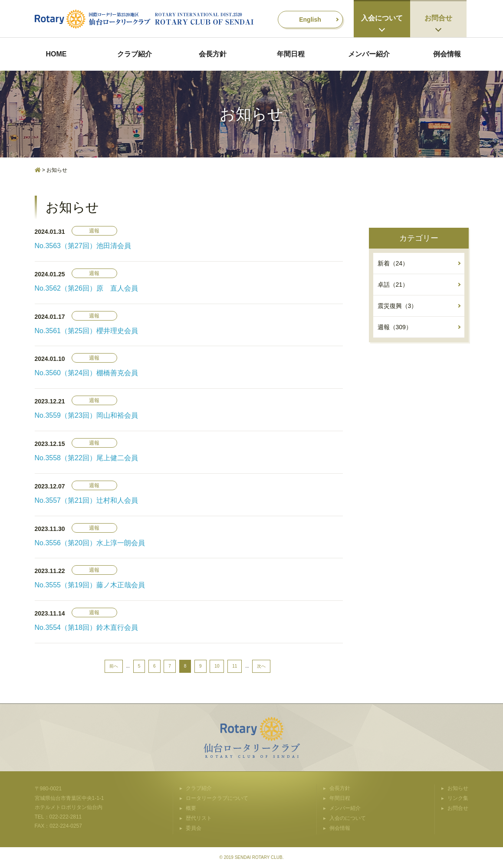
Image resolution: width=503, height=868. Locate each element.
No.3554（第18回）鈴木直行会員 (86, 627)
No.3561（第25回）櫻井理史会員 (86, 331)
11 (235, 666)
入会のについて (348, 818)
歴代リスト (199, 818)
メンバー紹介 (369, 54)
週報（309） (395, 327)
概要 (191, 808)
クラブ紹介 (135, 54)
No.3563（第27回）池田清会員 (83, 246)
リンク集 (458, 798)
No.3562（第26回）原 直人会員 (86, 288)
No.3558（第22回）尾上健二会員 (86, 458)
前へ (114, 666)
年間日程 (291, 54)
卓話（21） (393, 285)
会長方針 (213, 54)
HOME (56, 54)
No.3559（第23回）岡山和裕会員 (86, 415)
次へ (261, 666)
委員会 (194, 828)
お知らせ (458, 788)
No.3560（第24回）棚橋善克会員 (86, 373)
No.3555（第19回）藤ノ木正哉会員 (90, 585)
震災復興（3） (398, 306)
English (310, 20)
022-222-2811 (66, 817)
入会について (382, 18)
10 (217, 666)
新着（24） (393, 263)
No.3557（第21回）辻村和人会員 (86, 500)
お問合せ (438, 18)
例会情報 (447, 54)
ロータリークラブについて (217, 798)
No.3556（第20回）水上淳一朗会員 (90, 543)
